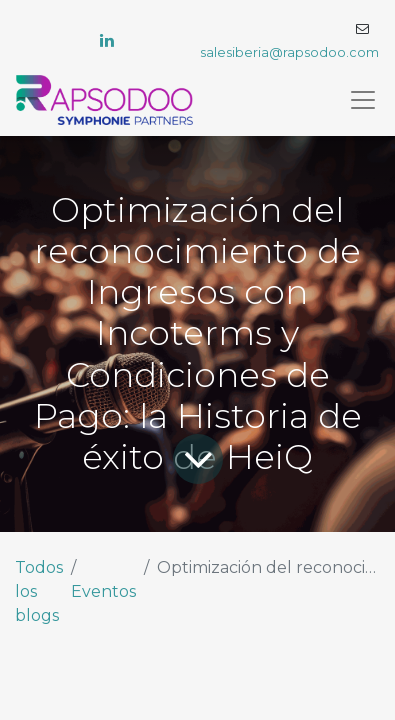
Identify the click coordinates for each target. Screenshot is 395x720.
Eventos (103, 591)
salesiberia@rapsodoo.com (289, 52)
